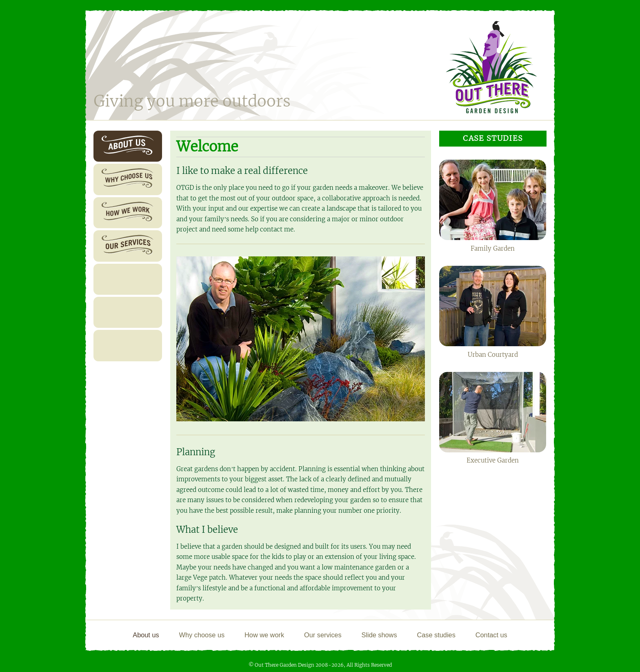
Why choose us (125, 179)
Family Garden (493, 206)
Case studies (122, 312)
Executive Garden (493, 418)
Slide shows (121, 279)
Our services (122, 246)
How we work (123, 213)
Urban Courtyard (493, 312)
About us (117, 146)
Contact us (119, 345)
